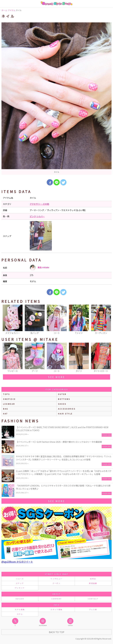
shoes (62, 404)
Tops (6, 394)
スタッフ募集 (56, 609)
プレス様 (93, 609)
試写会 (93, 579)
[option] (56, 99)
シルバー (41, 216)
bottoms (64, 399)
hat (5, 414)
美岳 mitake (39, 268)
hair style (65, 414)
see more (56, 377)
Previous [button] (5, 320)
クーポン (56, 583)
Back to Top (57, 632)
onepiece (9, 399)
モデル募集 (20, 609)
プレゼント (20, 588)
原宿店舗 (93, 583)
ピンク (33, 216)
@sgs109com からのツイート (17, 562)
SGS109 (20, 599)
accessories (67, 409)
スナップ (20, 583)
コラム (20, 614)
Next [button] (108, 320)
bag (6, 409)
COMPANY (57, 599)
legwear (9, 404)
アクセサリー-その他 (39, 204)
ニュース (20, 579)
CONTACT (93, 599)
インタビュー (56, 579)
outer (62, 394)
